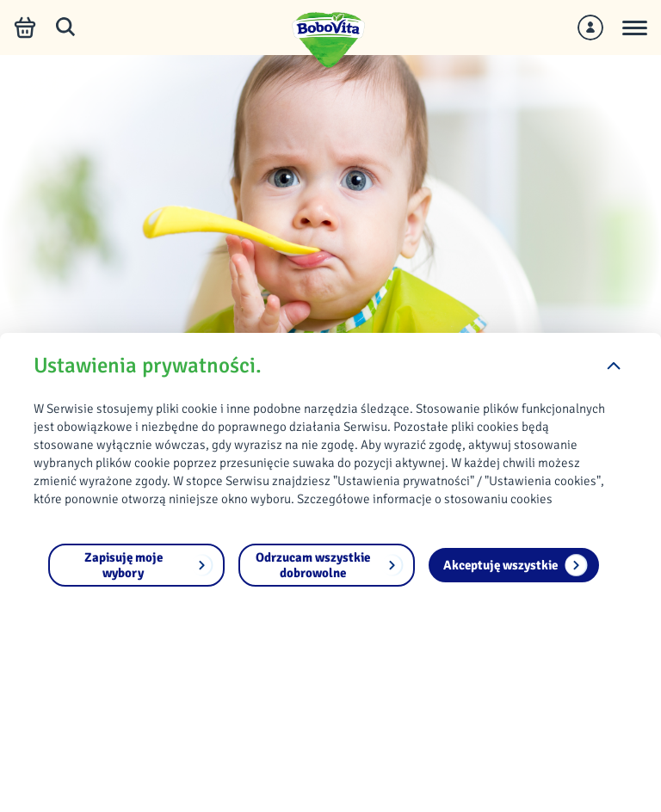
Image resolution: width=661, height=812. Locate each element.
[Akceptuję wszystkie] (514, 565)
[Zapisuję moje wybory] (136, 565)
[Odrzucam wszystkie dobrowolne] (327, 565)
